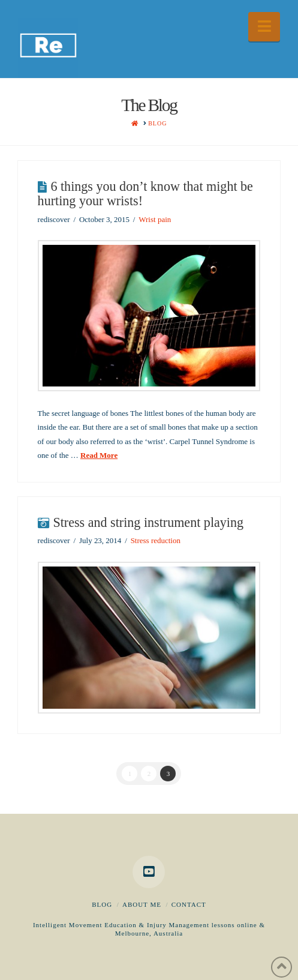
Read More (99, 455)
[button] (264, 27)
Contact (189, 904)
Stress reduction (156, 540)
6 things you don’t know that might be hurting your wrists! (145, 194)
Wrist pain (155, 219)
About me (142, 904)
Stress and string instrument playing (148, 522)
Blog (102, 904)
